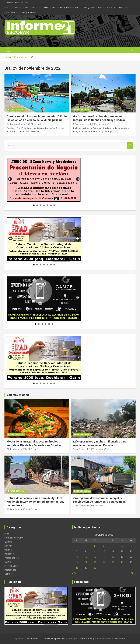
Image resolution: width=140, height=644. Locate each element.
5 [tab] (47, 205)
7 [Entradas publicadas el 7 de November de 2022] (77, 551)
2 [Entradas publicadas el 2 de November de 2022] (95, 546)
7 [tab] (54, 205)
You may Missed (18, 395)
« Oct (75, 573)
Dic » (133, 573)
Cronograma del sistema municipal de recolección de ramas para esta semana (99, 500)
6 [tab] (51, 205)
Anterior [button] (10, 179)
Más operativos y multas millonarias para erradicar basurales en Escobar (100, 443)
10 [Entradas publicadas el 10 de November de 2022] (104, 551)
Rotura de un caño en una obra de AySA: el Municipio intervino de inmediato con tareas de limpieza (35, 502)
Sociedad (123, 7)
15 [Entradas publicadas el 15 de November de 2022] (86, 557)
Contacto (32, 13)
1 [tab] (34, 205)
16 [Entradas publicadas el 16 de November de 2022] (95, 557)
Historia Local (72, 7)
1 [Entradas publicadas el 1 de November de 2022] (86, 546)
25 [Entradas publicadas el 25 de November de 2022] (113, 562)
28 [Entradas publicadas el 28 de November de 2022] (77, 568)
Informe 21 (38, 124)
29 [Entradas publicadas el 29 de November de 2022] (86, 568)
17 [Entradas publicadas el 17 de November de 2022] (104, 557)
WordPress (120, 639)
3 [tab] (41, 205)
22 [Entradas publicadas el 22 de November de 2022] (86, 562)
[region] (44, 180)
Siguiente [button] (77, 179)
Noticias (36, 7)
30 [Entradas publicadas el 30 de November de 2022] (95, 568)
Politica (101, 7)
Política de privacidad (16, 13)
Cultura (46, 7)
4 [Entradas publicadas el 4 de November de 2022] (113, 546)
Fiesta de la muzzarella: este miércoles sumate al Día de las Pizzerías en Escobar (34, 443)
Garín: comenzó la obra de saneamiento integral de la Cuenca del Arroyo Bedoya (100, 118)
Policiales (111, 7)
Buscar (130, 146)
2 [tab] (37, 205)
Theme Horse (85, 639)
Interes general (88, 7)
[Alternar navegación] (8, 50)
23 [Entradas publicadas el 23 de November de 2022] (95, 562)
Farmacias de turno (21, 7)
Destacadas (58, 7)
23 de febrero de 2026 (17, 509)
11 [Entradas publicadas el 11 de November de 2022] (113, 551)
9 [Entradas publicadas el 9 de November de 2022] (95, 551)
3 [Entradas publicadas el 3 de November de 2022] (104, 546)
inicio (7, 7)
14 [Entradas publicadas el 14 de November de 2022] (77, 557)
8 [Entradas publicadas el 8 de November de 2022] (86, 551)
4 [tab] (44, 205)
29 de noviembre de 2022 (19, 124)
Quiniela (8, 542)
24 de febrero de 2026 (17, 449)
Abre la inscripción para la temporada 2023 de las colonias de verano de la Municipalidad (37, 118)
